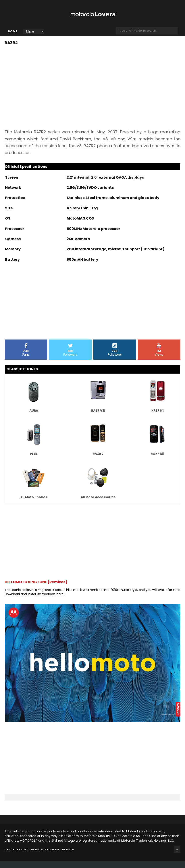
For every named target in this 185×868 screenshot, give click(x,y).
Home (13, 35)
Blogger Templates (61, 856)
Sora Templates (32, 856)
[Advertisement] (42, 311)
